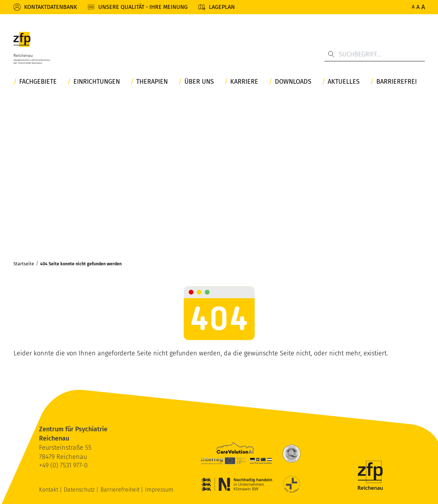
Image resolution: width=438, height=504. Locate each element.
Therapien (152, 82)
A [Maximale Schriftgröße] (423, 7)
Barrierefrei (397, 82)
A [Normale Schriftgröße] (413, 7)
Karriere (244, 82)
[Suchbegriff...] (375, 54)
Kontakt (49, 490)
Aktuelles (344, 82)
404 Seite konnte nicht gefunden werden (81, 264)
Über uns (199, 82)
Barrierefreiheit (121, 490)
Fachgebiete (38, 82)
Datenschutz (80, 490)
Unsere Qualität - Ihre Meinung (143, 7)
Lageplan (222, 7)
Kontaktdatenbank (51, 7)
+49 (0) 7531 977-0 (63, 465)
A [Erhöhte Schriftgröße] (418, 7)
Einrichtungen (97, 82)
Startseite (24, 264)
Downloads (293, 82)
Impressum (159, 490)
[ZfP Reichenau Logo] (32, 48)
